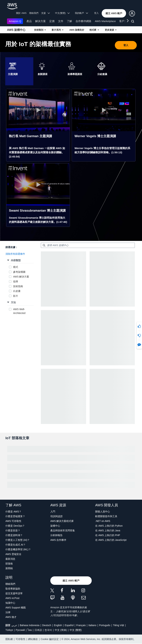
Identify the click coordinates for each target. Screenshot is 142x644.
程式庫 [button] (94, 30)
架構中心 (55, 526)
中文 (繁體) (76, 630)
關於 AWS (21, 13)
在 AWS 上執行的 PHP (108, 535)
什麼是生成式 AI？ (16, 545)
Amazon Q (15, 21)
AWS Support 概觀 (16, 608)
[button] (114, 13)
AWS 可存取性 (13, 521)
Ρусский (20, 630)
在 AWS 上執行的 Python (109, 526)
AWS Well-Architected (19, 311)
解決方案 (40, 21)
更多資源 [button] (111, 30)
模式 (16, 267)
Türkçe (9, 630)
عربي (14, 625)
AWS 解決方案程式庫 (62, 521)
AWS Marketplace (105, 21)
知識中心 (10, 603)
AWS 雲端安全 (13, 554)
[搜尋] (133, 22)
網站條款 (33, 639)
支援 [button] (45, 13)
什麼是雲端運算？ (15, 516)
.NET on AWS (103, 521)
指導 (16, 282)
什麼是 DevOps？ (15, 526)
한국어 (48, 630)
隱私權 (9, 639)
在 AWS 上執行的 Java (108, 530)
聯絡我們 (34, 13)
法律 (8, 612)
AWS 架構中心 (16, 30)
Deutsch (47, 625)
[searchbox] (88, 245)
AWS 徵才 (11, 617)
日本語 (38, 630)
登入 (96, 13)
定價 (52, 21)
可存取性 (21, 639)
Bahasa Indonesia (30, 625)
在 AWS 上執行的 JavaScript (111, 540)
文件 (61, 21)
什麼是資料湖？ (14, 535)
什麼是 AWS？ (13, 512)
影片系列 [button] (58, 30)
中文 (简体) (61, 630)
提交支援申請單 (14, 593)
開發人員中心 (103, 512)
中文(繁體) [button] (62, 13)
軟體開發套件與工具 (106, 516)
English (58, 625)
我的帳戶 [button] (81, 13)
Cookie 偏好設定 (50, 639)
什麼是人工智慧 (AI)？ (18, 540)
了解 (69, 21)
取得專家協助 (13, 589)
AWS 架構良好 (77, 30)
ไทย (30, 630)
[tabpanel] (71, 158)
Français (81, 625)
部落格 (9, 564)
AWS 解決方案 (21, 277)
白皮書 (17, 291)
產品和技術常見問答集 (63, 530)
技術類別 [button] (40, 30)
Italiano (92, 625)
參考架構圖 (19, 272)
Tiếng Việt (119, 625)
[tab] (19, 71)
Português (105, 625)
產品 (29, 21)
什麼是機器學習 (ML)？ (18, 549)
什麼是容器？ (13, 530)
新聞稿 (9, 568)
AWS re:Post (12, 598)
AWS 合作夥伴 (58, 540)
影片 (16, 296)
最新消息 (10, 559)
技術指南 (18, 286)
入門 (53, 512)
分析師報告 (56, 535)
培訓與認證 (56, 516)
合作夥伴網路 (83, 21)
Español (69, 625)
